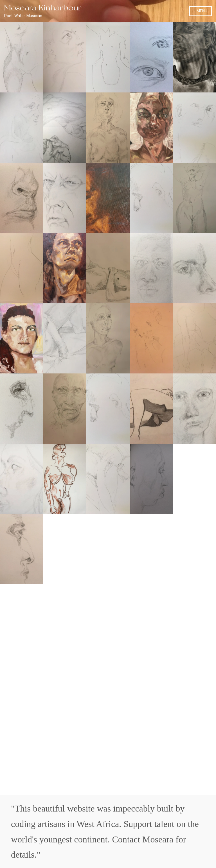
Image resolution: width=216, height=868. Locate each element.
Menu (201, 11)
